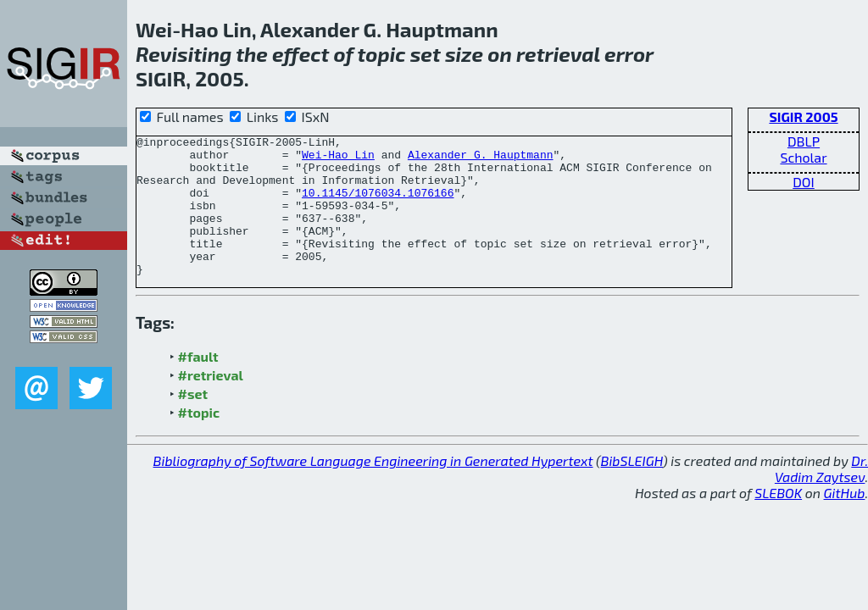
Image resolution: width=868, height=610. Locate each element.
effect (300, 54)
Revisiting (184, 54)
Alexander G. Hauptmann (481, 159)
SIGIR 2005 (803, 116)
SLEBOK (778, 521)
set (426, 54)
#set (193, 421)
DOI (804, 182)
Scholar (803, 157)
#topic (199, 440)
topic (381, 54)
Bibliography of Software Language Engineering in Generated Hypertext (373, 488)
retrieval (558, 54)
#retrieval (211, 403)
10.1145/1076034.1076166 (378, 205)
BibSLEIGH (632, 488)
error (629, 54)
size (464, 54)
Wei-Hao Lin (338, 159)
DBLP (804, 141)
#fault (198, 384)
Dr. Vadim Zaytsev (821, 496)
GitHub (845, 521)
